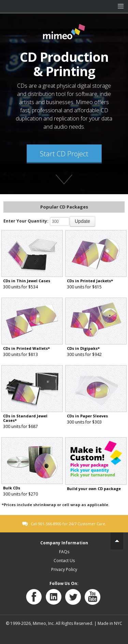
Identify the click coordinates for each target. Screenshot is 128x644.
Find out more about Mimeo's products (64, 181)
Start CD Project (64, 154)
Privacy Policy (64, 569)
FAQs (64, 552)
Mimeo (6, 6)
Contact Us (64, 561)
